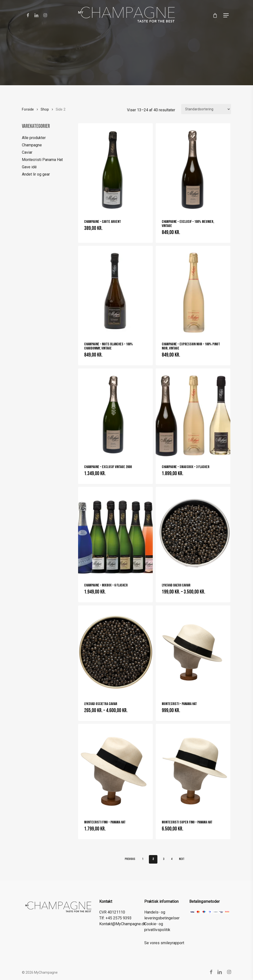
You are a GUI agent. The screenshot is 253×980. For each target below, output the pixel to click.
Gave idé (29, 167)
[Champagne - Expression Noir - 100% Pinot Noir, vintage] (193, 291)
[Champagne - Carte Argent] (115, 168)
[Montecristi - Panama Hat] (193, 650)
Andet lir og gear (36, 174)
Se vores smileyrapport (164, 943)
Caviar (27, 152)
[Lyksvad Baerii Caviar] (193, 532)
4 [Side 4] (172, 859)
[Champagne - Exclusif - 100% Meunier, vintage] (193, 168)
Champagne (32, 145)
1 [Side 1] (143, 859)
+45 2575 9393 (119, 918)
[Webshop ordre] (206, 109)
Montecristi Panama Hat (42, 160)
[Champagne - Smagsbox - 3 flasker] (193, 413)
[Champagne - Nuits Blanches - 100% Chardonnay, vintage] (115, 291)
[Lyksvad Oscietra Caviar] (115, 650)
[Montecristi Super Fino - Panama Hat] (193, 769)
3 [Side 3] (164, 859)
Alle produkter (34, 138)
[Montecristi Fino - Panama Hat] (115, 769)
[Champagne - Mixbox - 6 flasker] (115, 532)
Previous (130, 859)
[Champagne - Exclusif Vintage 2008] (115, 413)
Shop (45, 109)
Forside (28, 109)
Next (182, 859)
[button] (226, 15)
